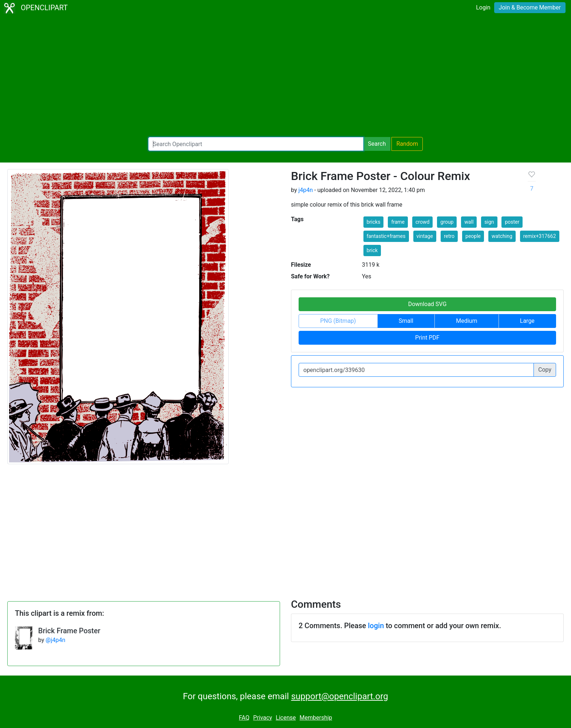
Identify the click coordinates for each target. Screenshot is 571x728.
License (286, 718)
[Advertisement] (285, 77)
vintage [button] (425, 236)
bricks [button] (374, 222)
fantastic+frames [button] (386, 236)
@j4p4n (55, 640)
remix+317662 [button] (540, 236)
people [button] (473, 236)
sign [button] (489, 222)
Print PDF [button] (427, 338)
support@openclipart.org (339, 696)
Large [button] (527, 321)
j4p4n (306, 190)
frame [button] (398, 222)
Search (377, 144)
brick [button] (372, 250)
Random (407, 144)
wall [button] (469, 222)
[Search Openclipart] (256, 144)
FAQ (244, 718)
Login (483, 7)
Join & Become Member (530, 7)
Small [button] (406, 321)
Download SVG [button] (428, 304)
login (376, 626)
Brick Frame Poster (69, 631)
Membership (316, 718)
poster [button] (512, 222)
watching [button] (502, 236)
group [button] (447, 222)
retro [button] (449, 236)
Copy (545, 370)
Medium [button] (466, 321)
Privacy (263, 718)
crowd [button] (422, 222)
